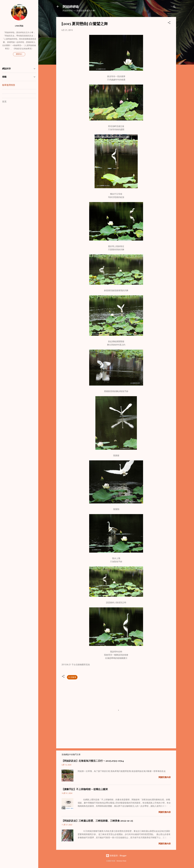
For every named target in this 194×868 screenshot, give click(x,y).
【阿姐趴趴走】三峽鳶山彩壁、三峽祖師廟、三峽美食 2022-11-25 (97, 821)
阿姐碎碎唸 (71, 6)
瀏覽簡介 (19, 54)
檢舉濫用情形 (9, 85)
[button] (169, 23)
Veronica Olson (121, 861)
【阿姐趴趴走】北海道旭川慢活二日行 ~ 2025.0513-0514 (93, 761)
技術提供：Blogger (116, 856)
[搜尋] (174, 7)
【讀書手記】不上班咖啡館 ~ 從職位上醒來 (85, 789)
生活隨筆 (72, 677)
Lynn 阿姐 (19, 26)
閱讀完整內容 (165, 777)
